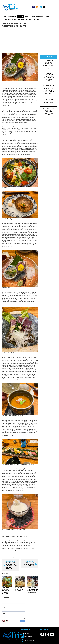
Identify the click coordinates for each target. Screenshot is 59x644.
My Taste (20, 16)
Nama (3, 602)
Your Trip (27, 16)
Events (14, 19)
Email (3, 608)
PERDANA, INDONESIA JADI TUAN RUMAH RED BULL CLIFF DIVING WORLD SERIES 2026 (49, 77)
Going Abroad (12, 16)
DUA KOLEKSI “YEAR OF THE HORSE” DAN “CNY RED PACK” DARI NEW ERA (49, 112)
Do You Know (7, 19)
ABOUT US (36, 19)
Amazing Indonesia (37, 16)
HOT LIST (47, 16)
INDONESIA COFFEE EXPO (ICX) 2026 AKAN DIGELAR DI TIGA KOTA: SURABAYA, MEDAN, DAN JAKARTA (49, 89)
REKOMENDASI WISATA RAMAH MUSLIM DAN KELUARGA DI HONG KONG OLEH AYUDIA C (49, 65)
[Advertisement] (29, 40)
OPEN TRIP (29, 19)
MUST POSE (21, 19)
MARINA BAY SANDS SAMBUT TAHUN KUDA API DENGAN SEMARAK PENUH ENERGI (49, 101)
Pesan (3, 613)
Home (4, 16)
